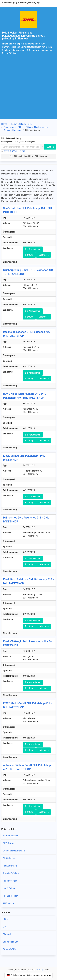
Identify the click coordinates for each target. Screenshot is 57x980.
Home (4, 124)
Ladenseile (44, 255)
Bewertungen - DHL (13, 127)
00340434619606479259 (14, 151)
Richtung (29, 255)
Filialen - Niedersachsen (37, 127)
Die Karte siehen (33, 249)
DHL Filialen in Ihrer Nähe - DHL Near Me (29, 156)
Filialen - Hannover (12, 130)
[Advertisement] (29, 89)
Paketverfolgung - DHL (22, 124)
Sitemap (39, 970)
